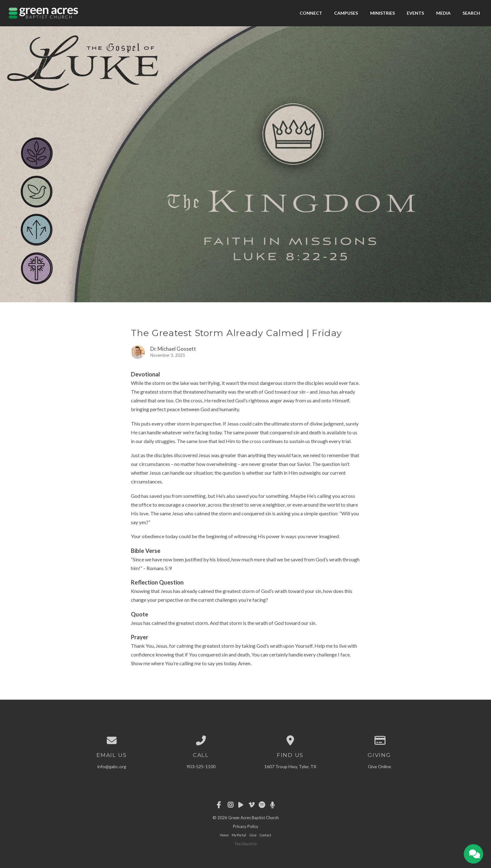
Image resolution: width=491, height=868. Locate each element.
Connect (311, 13)
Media (443, 13)
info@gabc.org (112, 766)
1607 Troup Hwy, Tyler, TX (290, 766)
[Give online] (379, 741)
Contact (265, 835)
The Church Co (246, 844)
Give (253, 835)
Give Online (380, 766)
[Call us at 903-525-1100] (201, 741)
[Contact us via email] (112, 741)
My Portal (239, 835)
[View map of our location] (290, 741)
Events (415, 13)
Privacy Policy (246, 826)
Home (224, 835)
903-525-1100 (201, 766)
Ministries (382, 13)
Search (471, 13)
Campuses (346, 13)
